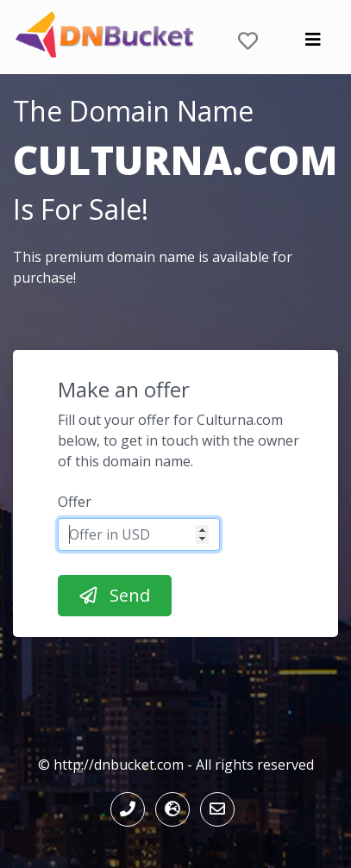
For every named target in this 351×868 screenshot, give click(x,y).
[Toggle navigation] (313, 44)
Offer (75, 502)
